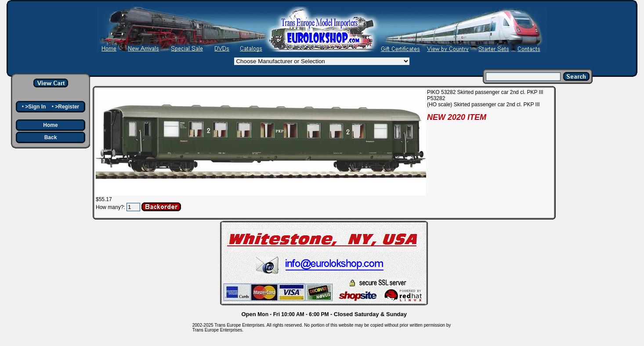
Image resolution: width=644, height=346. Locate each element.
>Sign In (35, 107)
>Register (67, 107)
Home (50, 125)
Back (51, 137)
